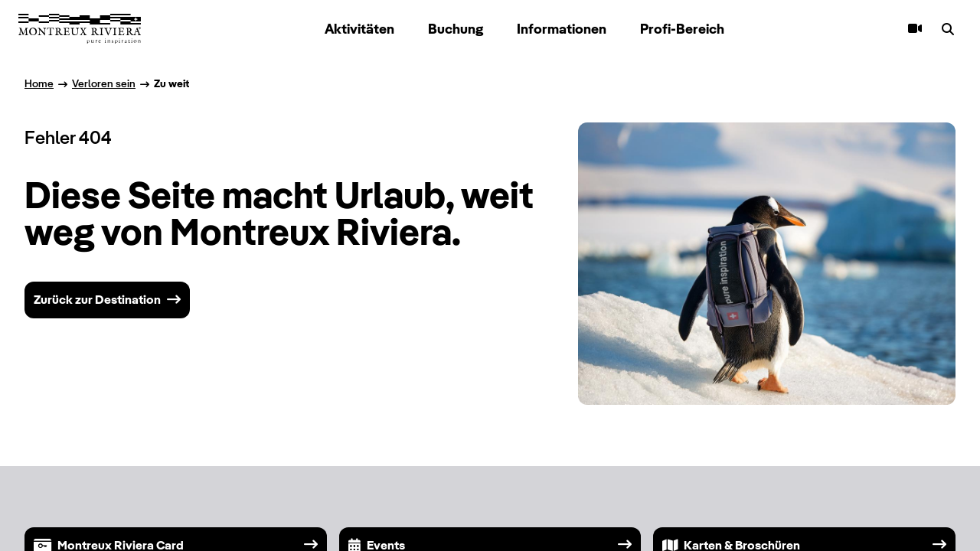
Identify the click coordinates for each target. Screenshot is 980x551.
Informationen (562, 29)
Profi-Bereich (682, 29)
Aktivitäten (359, 29)
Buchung (456, 29)
